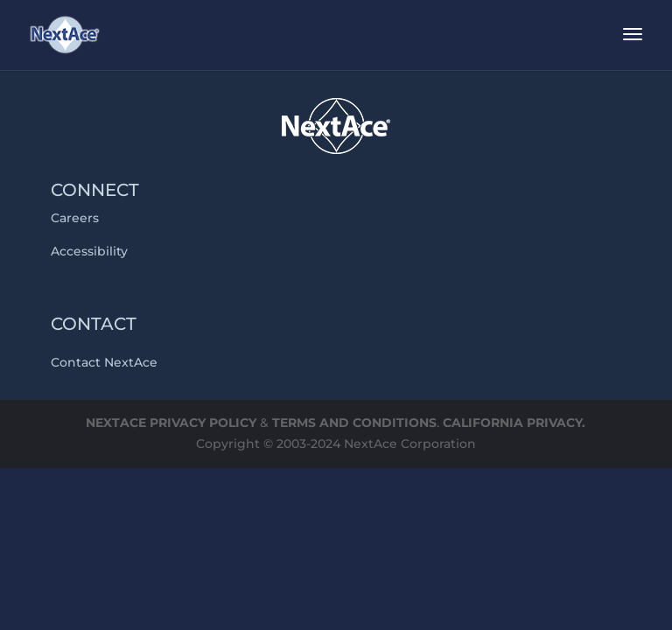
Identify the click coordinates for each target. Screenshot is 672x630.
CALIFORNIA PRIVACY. (514, 423)
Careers (75, 218)
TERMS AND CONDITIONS (354, 423)
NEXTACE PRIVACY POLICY (171, 423)
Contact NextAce (104, 362)
